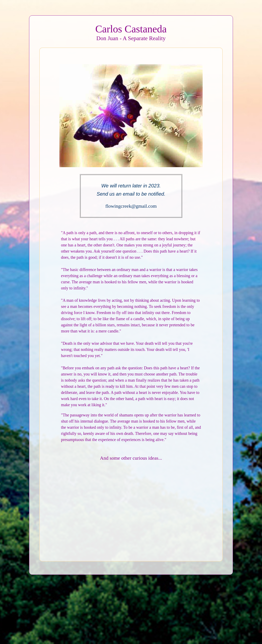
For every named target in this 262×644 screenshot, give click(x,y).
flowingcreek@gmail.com (131, 206)
